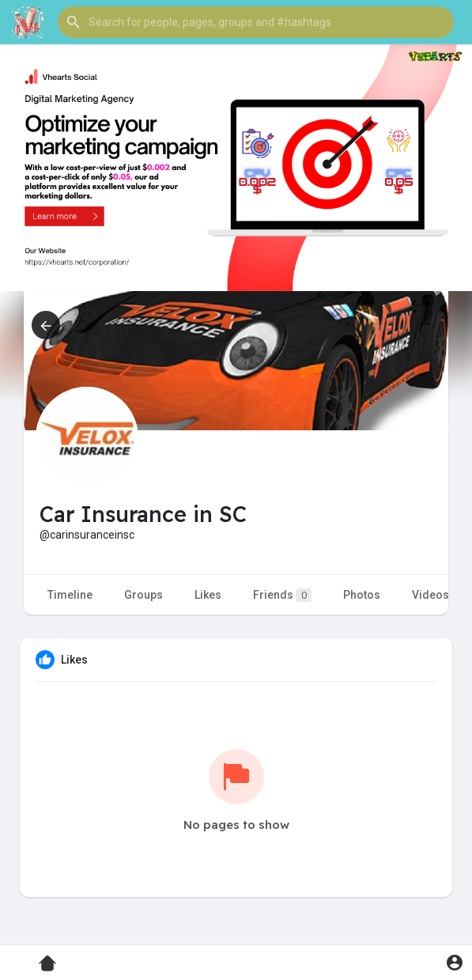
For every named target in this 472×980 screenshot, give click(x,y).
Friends (282, 595)
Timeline (70, 595)
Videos (430, 595)
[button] (256, 22)
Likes (208, 595)
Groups (143, 595)
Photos (362, 595)
